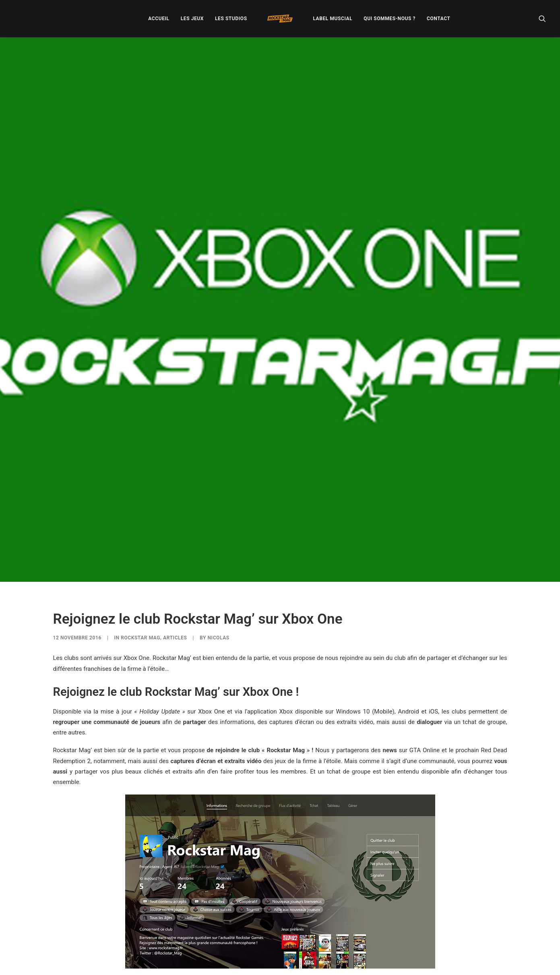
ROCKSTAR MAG (141, 525)
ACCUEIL (159, 19)
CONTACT (438, 19)
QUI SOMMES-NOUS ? (390, 19)
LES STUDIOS (231, 19)
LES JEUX (192, 19)
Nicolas (218, 525)
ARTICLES (175, 525)
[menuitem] (159, 19)
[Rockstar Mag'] (280, 19)
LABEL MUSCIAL (333, 19)
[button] (542, 19)
